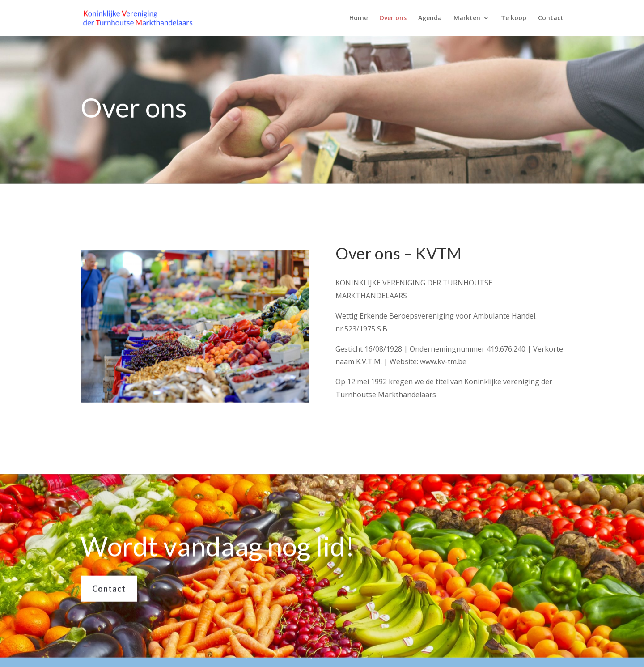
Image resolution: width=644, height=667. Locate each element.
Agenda (430, 18)
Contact (551, 18)
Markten (467, 18)
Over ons (393, 18)
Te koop (514, 18)
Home (358, 18)
